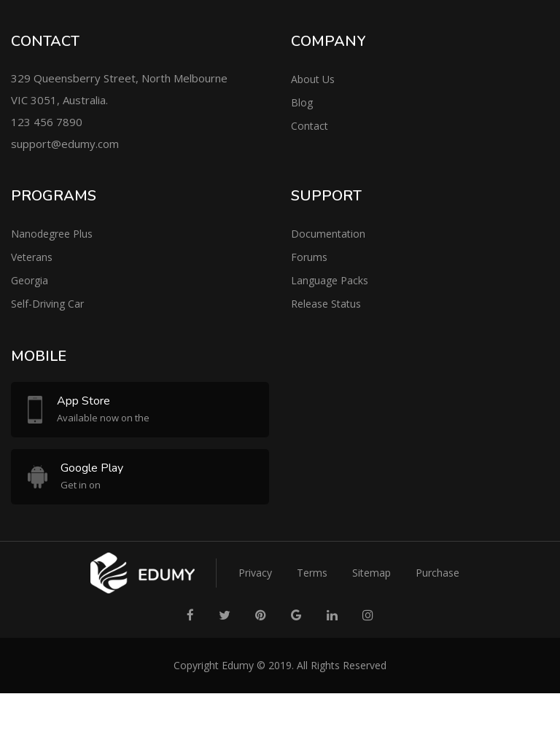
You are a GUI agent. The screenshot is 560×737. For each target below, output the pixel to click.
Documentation (328, 234)
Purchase (437, 573)
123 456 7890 (47, 122)
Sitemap (372, 573)
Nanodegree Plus (52, 234)
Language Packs (330, 280)
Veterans (32, 257)
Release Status (326, 304)
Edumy (238, 665)
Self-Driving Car (47, 304)
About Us (313, 79)
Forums (309, 257)
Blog (302, 102)
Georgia (30, 280)
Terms (312, 573)
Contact (310, 126)
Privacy (255, 573)
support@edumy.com (65, 144)
